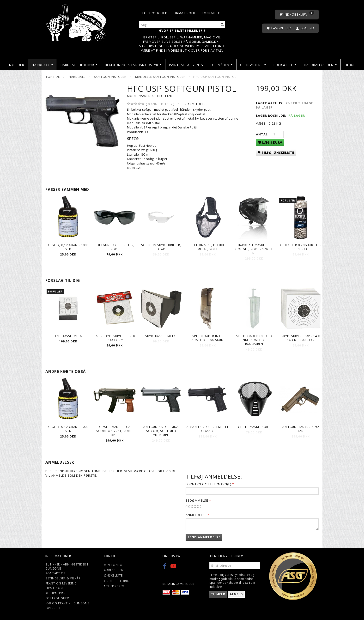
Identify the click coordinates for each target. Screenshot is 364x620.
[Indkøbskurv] (297, 15)
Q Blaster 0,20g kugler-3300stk (301, 247)
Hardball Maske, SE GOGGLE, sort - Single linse (254, 249)
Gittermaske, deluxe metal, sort (208, 247)
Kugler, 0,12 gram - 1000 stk (68, 247)
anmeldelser (160, 104)
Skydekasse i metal (161, 336)
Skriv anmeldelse (193, 104)
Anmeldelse (196, 515)
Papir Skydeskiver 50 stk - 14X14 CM (115, 338)
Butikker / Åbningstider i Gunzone (67, 566)
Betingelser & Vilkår (63, 578)
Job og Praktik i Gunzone (67, 603)
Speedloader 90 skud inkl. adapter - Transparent (254, 340)
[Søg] (222, 25)
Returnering (56, 593)
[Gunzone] (77, 22)
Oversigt (53, 608)
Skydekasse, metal (68, 336)
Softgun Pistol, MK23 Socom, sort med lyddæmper (161, 431)
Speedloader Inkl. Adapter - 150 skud (208, 338)
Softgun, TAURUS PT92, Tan (301, 429)
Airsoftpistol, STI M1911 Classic (208, 429)
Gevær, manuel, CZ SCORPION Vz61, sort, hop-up (115, 431)
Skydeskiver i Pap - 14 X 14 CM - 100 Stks (301, 338)
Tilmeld (218, 594)
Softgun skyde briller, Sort (115, 247)
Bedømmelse (197, 500)
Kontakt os (212, 13)
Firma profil (185, 13)
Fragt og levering (61, 583)
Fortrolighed (155, 13)
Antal (262, 134)
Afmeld (236, 594)
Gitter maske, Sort (254, 427)
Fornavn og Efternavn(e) (208, 484)
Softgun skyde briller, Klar (161, 247)
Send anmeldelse (204, 537)
